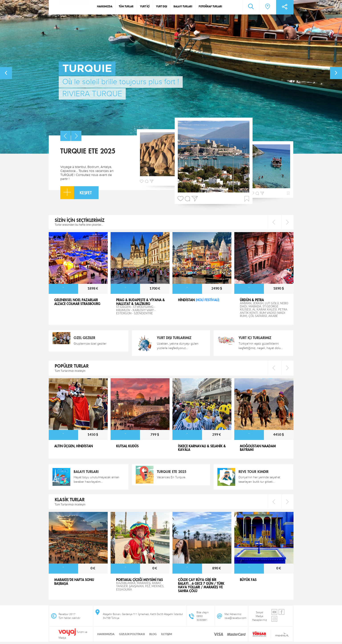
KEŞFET (76, 193)
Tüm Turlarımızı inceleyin (70, 371)
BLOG (153, 634)
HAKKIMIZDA (105, 6)
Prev (274, 222)
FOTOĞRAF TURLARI (210, 6)
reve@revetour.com (235, 618)
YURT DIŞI (162, 6)
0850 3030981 (202, 618)
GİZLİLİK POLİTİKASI (132, 634)
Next (287, 222)
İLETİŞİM (167, 634)
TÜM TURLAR (126, 6)
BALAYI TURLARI (183, 6)
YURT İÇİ (145, 6)
